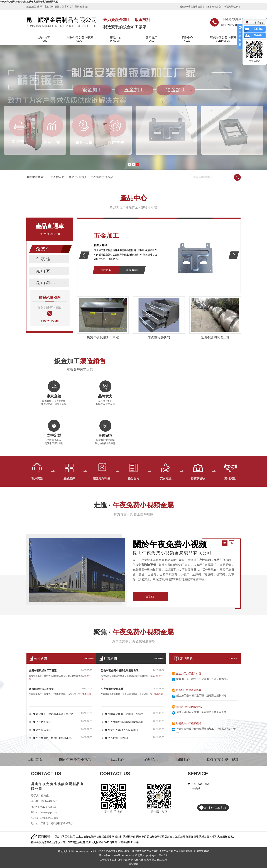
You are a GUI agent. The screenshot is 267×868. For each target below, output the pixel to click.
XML (214, 7)
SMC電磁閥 (111, 842)
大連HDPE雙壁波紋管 (73, 842)
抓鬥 (73, 837)
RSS (207, 7)
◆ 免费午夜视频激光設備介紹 (121, 730)
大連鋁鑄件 (179, 837)
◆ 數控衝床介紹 (42, 730)
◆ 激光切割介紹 (42, 722)
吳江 (160, 860)
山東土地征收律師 (86, 837)
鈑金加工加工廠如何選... (190, 674)
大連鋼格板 (224, 837)
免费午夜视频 (77, 177)
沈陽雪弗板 (46, 842)
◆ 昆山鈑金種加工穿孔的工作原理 (124, 714)
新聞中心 (187, 39)
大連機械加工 (126, 842)
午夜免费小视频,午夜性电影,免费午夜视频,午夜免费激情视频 (29, 2)
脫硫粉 (57, 842)
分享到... (259, 35)
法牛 (136, 842)
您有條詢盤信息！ (230, 7)
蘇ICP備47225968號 (110, 855)
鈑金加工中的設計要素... (190, 690)
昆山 (154, 860)
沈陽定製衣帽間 (208, 837)
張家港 (148, 860)
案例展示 (151, 39)
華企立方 (163, 855)
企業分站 (185, 7)
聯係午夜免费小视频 (223, 39)
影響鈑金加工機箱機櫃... (190, 723)
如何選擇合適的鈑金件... (190, 707)
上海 (120, 860)
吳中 (131, 860)
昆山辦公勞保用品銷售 (160, 837)
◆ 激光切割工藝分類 (116, 738)
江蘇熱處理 (193, 837)
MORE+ (232, 658)
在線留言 (258, 29)
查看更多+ (106, 270)
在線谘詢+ (132, 270)
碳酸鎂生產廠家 (106, 837)
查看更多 (150, 597)
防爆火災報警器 (95, 842)
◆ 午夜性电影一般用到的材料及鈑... (53, 738)
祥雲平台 (140, 855)
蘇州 (165, 860)
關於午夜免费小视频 (80, 39)
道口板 (119, 837)
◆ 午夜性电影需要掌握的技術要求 (124, 722)
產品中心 (116, 39)
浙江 (126, 860)
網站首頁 (44, 39)
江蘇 (115, 860)
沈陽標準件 (130, 837)
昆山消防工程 (62, 837)
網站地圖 (198, 7)
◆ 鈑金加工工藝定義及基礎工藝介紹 (53, 714)
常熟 (141, 860)
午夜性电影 (57, 177)
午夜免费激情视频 (102, 177)
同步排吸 (142, 837)
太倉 (136, 860)
